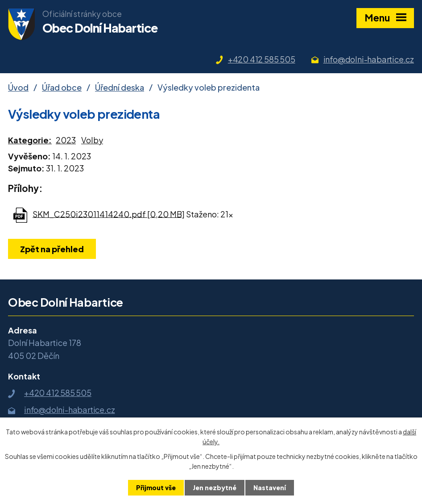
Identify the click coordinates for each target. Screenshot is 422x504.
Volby (92, 140)
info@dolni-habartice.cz (369, 59)
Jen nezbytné (215, 487)
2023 (66, 140)
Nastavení (270, 487)
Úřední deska (120, 87)
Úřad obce (62, 87)
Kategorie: (30, 140)
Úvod (18, 87)
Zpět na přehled (52, 249)
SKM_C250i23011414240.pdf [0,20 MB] (109, 214)
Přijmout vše (156, 487)
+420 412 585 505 (262, 59)
